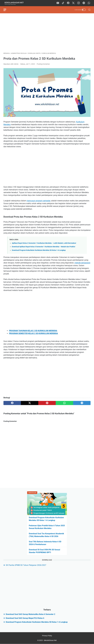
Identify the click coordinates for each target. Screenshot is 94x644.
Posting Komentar (43, 64)
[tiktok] (63, 3)
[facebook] (68, 3)
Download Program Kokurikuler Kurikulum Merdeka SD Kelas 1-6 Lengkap (39, 250)
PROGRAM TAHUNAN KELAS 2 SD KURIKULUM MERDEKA (33, 331)
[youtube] (58, 3)
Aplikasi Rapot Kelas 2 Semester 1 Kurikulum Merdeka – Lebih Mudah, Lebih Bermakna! (44, 243)
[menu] (6, 10)
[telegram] (84, 3)
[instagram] (79, 3)
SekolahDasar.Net (50, 640)
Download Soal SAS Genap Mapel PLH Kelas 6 (25, 618)
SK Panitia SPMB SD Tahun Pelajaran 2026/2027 (26, 565)
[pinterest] (47, 403)
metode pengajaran (82, 263)
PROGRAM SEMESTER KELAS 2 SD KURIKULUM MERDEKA (33, 333)
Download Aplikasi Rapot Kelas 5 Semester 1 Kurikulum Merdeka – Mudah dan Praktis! (44, 247)
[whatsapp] (89, 3)
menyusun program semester (38, 201)
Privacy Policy (47, 636)
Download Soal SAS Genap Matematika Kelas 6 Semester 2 (30, 614)
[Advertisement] (47, 33)
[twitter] (73, 3)
